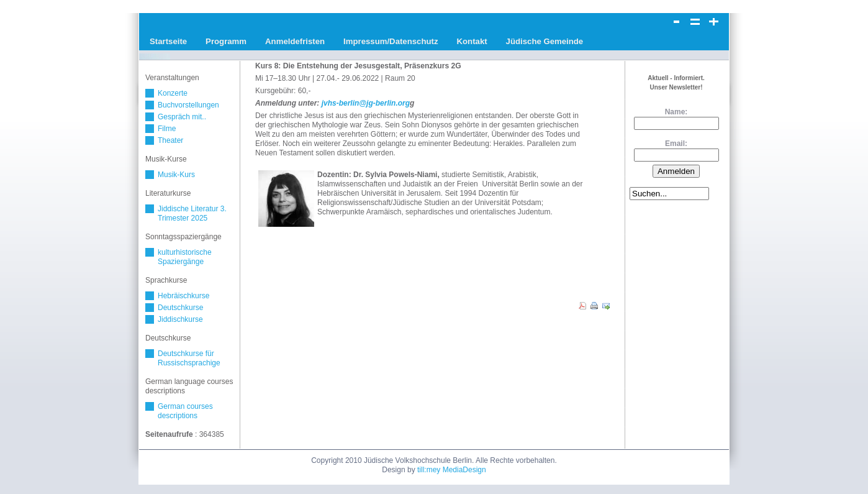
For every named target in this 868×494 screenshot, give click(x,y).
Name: (676, 112)
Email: (676, 144)
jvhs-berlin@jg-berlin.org (366, 103)
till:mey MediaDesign (452, 470)
